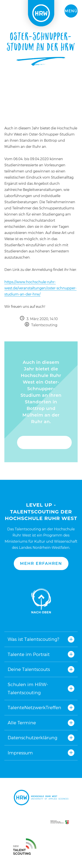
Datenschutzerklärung (32, 738)
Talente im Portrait (29, 654)
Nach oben (41, 601)
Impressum (20, 753)
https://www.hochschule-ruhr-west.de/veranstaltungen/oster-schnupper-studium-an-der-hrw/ (40, 288)
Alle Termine (22, 723)
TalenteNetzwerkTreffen (34, 708)
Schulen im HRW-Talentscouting (28, 689)
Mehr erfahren (41, 564)
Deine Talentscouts (29, 669)
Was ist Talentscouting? (33, 639)
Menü (71, 11)
